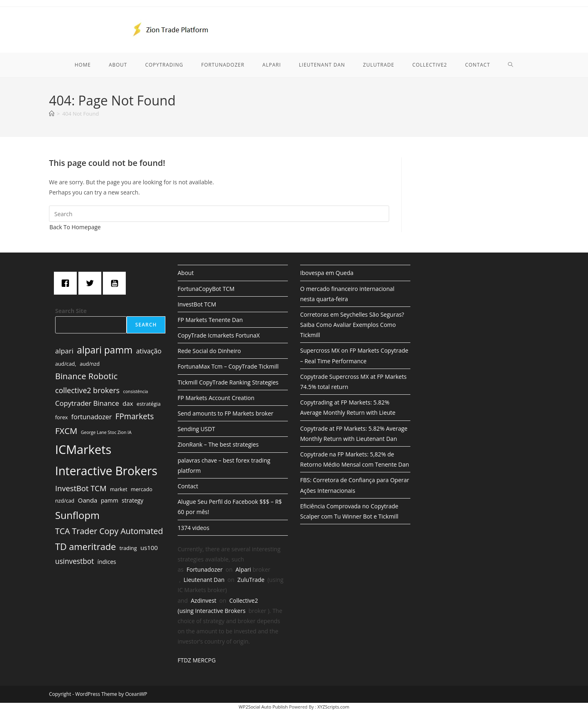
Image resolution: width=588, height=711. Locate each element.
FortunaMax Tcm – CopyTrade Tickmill (228, 366)
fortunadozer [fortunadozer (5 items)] (92, 417)
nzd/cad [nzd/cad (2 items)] (65, 501)
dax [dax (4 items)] (128, 403)
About (186, 273)
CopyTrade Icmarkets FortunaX (219, 335)
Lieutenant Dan (204, 580)
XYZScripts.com (333, 707)
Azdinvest (204, 600)
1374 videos (194, 528)
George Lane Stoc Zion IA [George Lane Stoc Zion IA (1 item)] (106, 432)
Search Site (71, 311)
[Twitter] (92, 283)
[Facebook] (67, 283)
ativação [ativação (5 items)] (149, 351)
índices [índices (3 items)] (107, 562)
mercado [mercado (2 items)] (141, 489)
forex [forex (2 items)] (61, 417)
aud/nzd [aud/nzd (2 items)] (90, 364)
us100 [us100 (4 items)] (149, 548)
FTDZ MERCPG (197, 660)
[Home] (52, 114)
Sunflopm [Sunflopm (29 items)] (77, 515)
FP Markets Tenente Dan (210, 320)
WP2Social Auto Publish (263, 707)
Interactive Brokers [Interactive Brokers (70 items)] (106, 471)
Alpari (243, 569)
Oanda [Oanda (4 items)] (88, 500)
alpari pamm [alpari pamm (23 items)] (105, 350)
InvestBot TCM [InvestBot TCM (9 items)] (81, 488)
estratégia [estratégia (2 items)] (149, 404)
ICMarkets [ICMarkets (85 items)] (83, 449)
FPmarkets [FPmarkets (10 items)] (134, 416)
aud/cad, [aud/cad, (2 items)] (66, 364)
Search (146, 325)
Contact (188, 486)
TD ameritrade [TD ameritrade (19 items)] (86, 546)
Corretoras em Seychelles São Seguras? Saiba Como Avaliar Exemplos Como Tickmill (352, 325)
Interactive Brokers (220, 611)
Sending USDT (196, 429)
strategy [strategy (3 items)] (133, 500)
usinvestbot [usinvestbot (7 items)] (75, 561)
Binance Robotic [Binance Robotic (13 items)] (86, 376)
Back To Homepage (75, 227)
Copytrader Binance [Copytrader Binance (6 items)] (87, 403)
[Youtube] (116, 283)
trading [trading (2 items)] (128, 548)
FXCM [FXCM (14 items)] (66, 431)
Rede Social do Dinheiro (209, 351)
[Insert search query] (219, 214)
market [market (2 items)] (118, 489)
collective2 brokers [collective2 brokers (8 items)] (87, 390)
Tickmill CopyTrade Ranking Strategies (228, 382)
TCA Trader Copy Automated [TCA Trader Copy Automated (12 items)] (109, 531)
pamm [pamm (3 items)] (110, 500)
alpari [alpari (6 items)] (64, 351)
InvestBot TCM (197, 304)
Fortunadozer (205, 569)
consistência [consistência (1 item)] (136, 391)
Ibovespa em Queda (327, 273)
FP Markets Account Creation (216, 398)
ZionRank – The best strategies (218, 444)
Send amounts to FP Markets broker (226, 413)
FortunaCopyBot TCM (206, 289)
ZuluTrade (251, 580)
